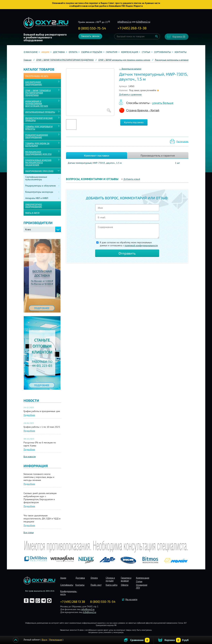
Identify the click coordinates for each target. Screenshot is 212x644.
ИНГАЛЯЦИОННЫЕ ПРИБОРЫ (40, 112)
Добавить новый (132, 179)
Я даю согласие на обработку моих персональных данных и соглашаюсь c (129, 244)
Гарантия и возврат (126, 579)
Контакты (181, 52)
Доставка (59, 52)
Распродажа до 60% (37, 76)
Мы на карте (131, 599)
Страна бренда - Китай (143, 110)
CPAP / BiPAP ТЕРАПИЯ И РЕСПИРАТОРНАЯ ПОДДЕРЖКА (38, 93)
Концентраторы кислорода (39, 192)
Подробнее (29, 415)
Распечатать (182, 142)
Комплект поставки (97, 155)
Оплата (73, 52)
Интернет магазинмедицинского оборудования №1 (46, 23)
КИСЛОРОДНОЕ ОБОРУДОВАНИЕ (34, 83)
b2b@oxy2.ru (143, 22)
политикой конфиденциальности (141, 245)
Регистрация (56, 640)
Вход (45, 640)
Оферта (125, 585)
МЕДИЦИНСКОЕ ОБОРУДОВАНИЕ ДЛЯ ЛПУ (38, 153)
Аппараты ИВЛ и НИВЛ (37, 198)
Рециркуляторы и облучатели (40, 186)
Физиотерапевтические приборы (39, 119)
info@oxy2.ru (124, 22)
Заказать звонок (90, 36)
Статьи (146, 52)
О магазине (31, 52)
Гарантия (112, 52)
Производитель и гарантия (158, 155)
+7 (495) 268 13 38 (73, 602)
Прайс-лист (96, 585)
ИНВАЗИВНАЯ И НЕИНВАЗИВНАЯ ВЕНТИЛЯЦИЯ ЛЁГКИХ (37, 104)
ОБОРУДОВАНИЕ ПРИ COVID (39, 171)
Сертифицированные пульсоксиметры (36, 178)
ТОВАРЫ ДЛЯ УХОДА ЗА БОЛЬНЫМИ (37, 145)
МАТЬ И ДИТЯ (32, 213)
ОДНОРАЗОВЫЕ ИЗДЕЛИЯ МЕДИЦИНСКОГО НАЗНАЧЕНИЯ (38, 163)
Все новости (30, 457)
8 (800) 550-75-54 (92, 28)
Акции (45, 52)
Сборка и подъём (92, 52)
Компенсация (130, 52)
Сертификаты (162, 52)
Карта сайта (112, 585)
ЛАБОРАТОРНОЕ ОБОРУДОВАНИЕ (34, 206)
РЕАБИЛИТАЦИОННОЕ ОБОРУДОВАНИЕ (37, 136)
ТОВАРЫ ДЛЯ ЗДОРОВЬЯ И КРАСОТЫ (39, 128)
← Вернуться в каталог (130, 69)
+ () (132, 28)
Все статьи (29, 533)
